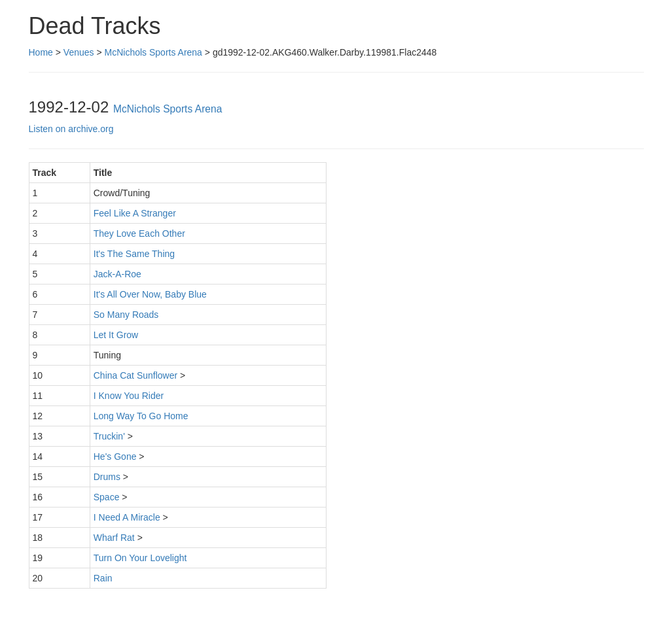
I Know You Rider (129, 396)
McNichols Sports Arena (153, 52)
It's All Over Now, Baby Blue (150, 294)
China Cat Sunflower (135, 375)
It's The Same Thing (134, 254)
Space (107, 497)
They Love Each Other (139, 233)
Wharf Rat (114, 538)
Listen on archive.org (71, 129)
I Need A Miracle (127, 517)
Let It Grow (116, 335)
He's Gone (115, 456)
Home (41, 52)
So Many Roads (126, 315)
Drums (107, 477)
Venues (79, 52)
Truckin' (109, 436)
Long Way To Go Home (141, 416)
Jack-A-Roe (117, 274)
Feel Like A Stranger (135, 213)
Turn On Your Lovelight (140, 558)
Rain (103, 578)
